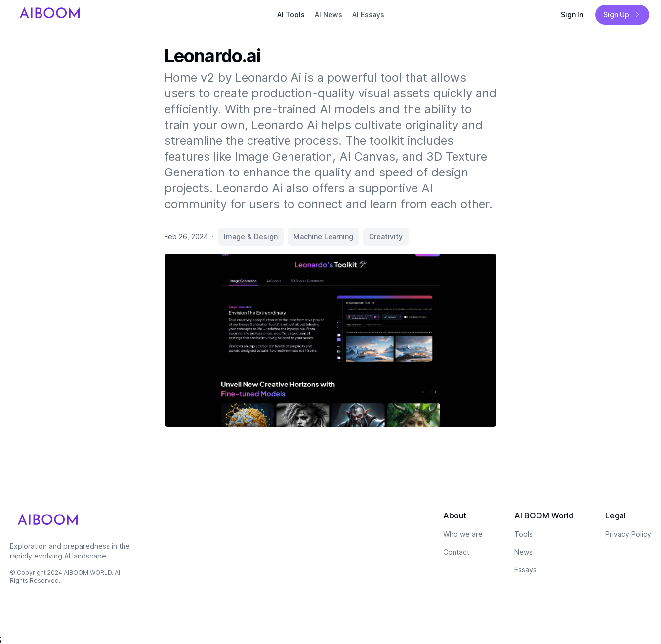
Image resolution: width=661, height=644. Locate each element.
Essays (525, 570)
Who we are (463, 534)
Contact (456, 552)
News (523, 552)
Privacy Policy (628, 534)
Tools (523, 534)
